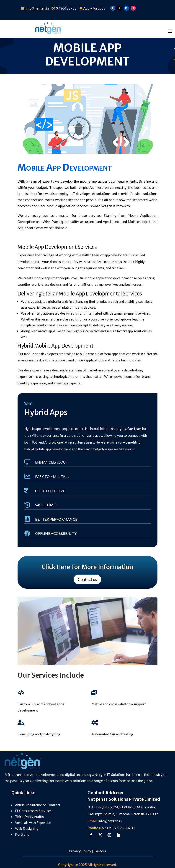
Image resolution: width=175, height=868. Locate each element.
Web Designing (27, 828)
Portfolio (22, 834)
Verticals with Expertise (33, 823)
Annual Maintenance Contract (38, 805)
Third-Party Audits (29, 817)
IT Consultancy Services (33, 811)
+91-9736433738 (121, 828)
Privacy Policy (80, 851)
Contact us (87, 579)
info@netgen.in (37, 8)
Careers (100, 851)
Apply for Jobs (94, 8)
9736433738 (66, 8)
